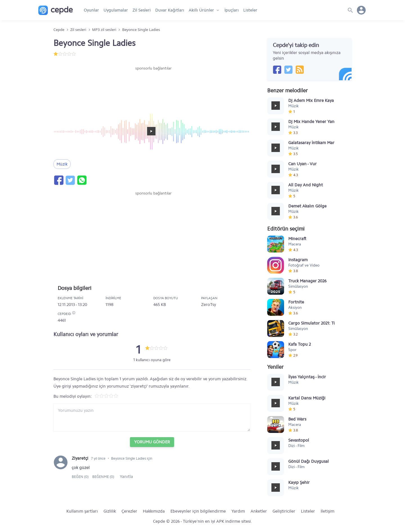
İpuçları (232, 10)
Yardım (238, 511)
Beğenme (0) (103, 477)
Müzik (62, 164)
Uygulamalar (116, 10)
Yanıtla (126, 477)
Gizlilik (110, 511)
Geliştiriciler (284, 511)
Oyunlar (91, 10)
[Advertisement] (153, 88)
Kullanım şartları (82, 511)
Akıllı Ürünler (201, 10)
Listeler (250, 10)
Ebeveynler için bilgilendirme (198, 511)
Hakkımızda (154, 511)
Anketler (259, 511)
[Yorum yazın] (152, 417)
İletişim (328, 511)
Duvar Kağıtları (170, 10)
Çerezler (129, 511)
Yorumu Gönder (152, 442)
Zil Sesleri (142, 10)
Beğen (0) (81, 477)
